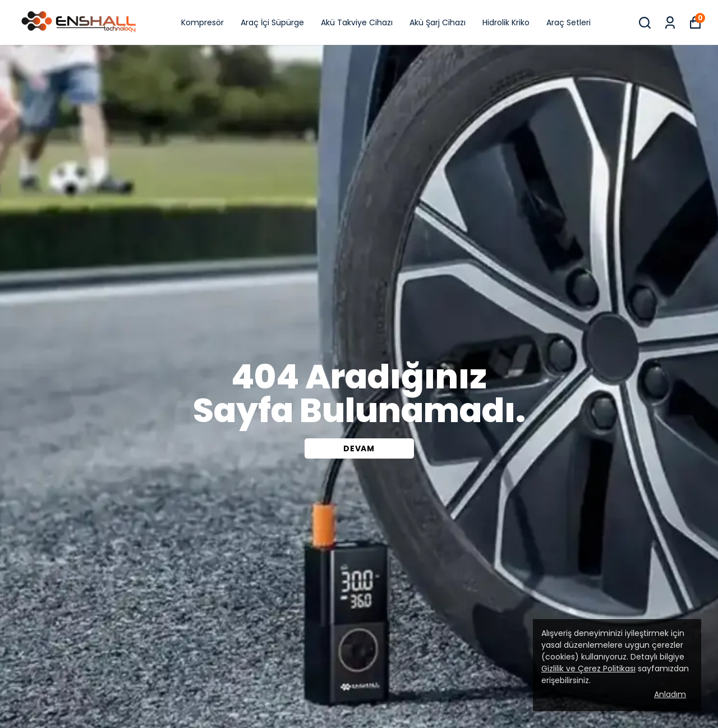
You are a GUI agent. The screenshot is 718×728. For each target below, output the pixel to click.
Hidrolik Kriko (506, 22)
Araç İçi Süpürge (272, 22)
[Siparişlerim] (670, 23)
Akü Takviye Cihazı (357, 22)
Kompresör (202, 22)
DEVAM (359, 448)
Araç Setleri (569, 22)
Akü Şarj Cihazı (438, 22)
